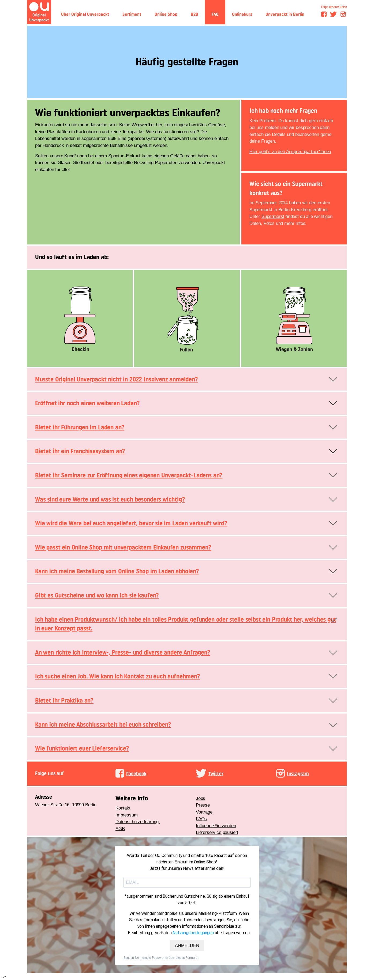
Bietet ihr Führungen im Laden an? (80, 427)
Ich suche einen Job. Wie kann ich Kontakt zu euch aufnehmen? (118, 676)
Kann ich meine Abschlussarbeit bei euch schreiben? (103, 725)
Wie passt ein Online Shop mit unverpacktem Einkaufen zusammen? (123, 547)
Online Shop (166, 14)
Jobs (201, 798)
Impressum (126, 815)
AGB (120, 829)
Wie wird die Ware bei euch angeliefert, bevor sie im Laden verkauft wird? (131, 523)
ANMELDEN (187, 945)
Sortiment (132, 14)
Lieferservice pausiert (217, 832)
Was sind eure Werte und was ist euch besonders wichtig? (110, 499)
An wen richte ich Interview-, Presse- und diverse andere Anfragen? (123, 652)
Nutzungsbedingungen (193, 933)
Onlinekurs (242, 14)
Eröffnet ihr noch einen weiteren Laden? (87, 403)
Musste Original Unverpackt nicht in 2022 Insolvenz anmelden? (117, 379)
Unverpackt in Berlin (285, 14)
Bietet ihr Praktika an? (64, 700)
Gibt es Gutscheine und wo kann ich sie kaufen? (97, 595)
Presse (203, 805)
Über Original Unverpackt (85, 14)
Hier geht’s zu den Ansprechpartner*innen (290, 152)
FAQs (201, 819)
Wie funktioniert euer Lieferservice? (82, 748)
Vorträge (204, 812)
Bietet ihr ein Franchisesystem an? (80, 451)
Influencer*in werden (216, 826)
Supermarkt (273, 216)
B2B (195, 14)
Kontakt (123, 808)
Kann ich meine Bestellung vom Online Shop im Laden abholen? (117, 571)
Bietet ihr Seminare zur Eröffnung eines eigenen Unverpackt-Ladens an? (129, 475)
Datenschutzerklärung (138, 822)
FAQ (215, 14)
